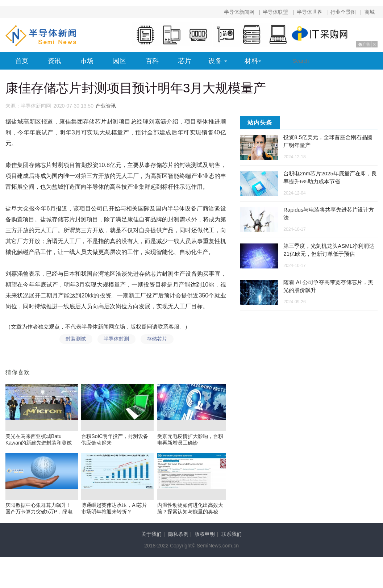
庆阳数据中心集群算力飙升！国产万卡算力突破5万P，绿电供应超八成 (39, 514)
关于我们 (151, 537)
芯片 (185, 61)
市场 (87, 61)
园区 (120, 61)
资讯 (54, 61)
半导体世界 (309, 12)
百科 (152, 61)
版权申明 (205, 537)
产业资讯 (106, 106)
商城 (370, 12)
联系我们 (232, 537)
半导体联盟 (275, 12)
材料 (251, 61)
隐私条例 (178, 537)
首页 (22, 61)
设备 (215, 61)
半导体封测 (116, 340)
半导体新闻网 (239, 12)
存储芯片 (158, 340)
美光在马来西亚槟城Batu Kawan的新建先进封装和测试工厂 (39, 445)
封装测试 (73, 340)
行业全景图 (343, 12)
